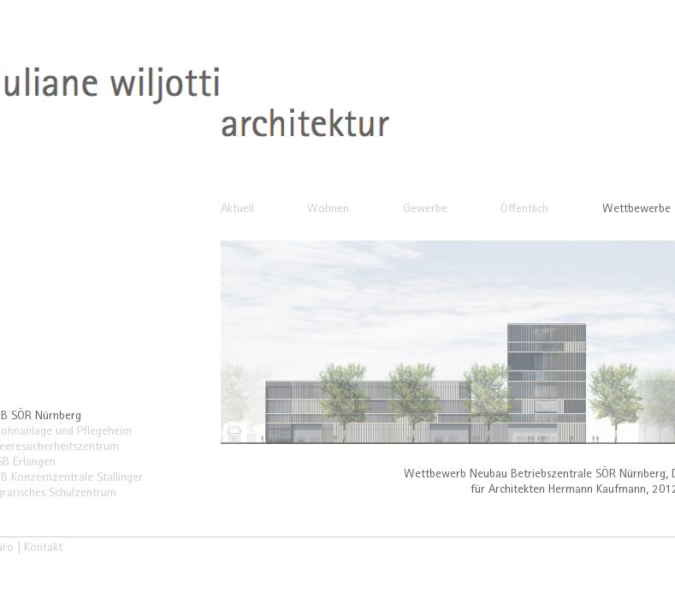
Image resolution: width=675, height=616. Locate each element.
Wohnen (328, 210)
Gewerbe (425, 210)
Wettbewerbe (637, 210)
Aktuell (237, 210)
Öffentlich (524, 210)
